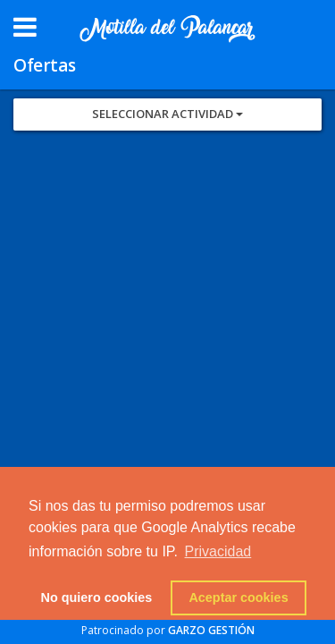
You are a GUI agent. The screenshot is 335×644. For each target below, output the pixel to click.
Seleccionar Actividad (167, 114)
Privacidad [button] (218, 551)
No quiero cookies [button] (97, 597)
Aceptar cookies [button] (238, 597)
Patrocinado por (168, 630)
